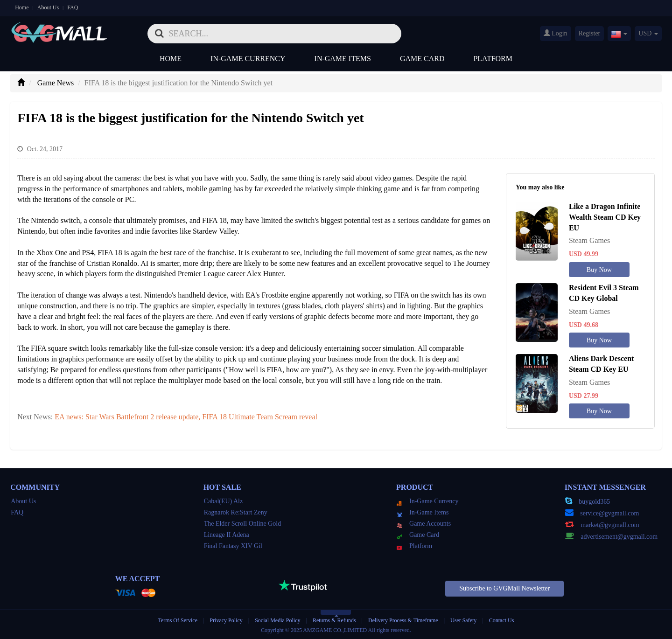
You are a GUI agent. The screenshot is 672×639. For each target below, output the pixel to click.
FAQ (73, 7)
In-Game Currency (248, 59)
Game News (56, 83)
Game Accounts (424, 524)
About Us (48, 7)
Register (590, 33)
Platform (493, 59)
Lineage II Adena (227, 535)
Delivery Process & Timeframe (403, 620)
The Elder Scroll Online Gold (243, 524)
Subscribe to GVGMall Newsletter (504, 588)
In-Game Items (343, 59)
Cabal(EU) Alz (224, 501)
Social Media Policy (277, 620)
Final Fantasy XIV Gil (233, 546)
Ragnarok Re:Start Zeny (236, 512)
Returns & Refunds (334, 620)
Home (22, 7)
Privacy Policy (227, 620)
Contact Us (502, 620)
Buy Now (599, 270)
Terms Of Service (178, 620)
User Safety (463, 620)
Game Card (422, 59)
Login (556, 33)
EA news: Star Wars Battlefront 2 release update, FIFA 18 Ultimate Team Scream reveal (186, 417)
